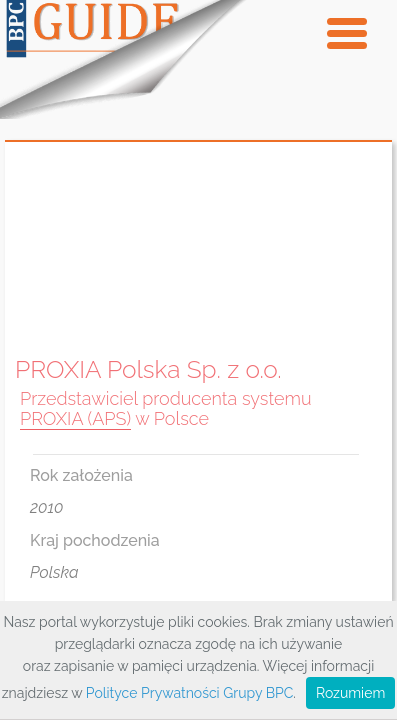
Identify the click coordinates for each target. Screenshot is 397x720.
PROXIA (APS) (75, 418)
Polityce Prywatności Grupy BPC (189, 693)
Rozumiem (350, 693)
